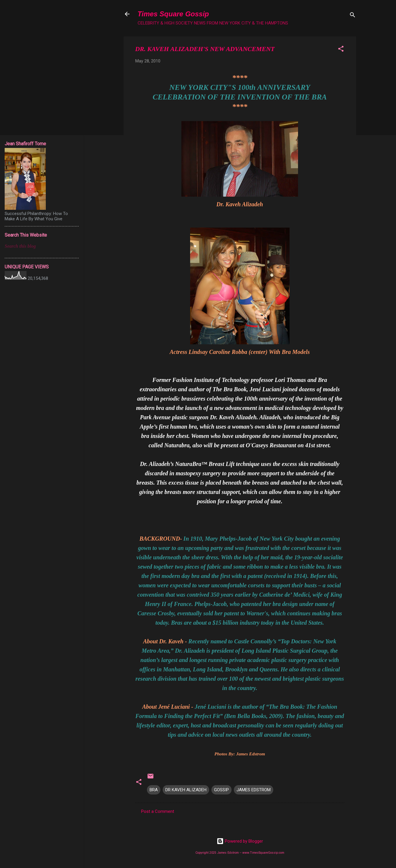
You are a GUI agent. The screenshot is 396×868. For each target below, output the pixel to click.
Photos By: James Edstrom (240, 754)
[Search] (353, 16)
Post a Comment (158, 811)
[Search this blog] (42, 246)
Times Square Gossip (173, 14)
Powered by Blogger (240, 841)
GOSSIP (221, 790)
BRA (154, 790)
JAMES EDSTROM (254, 790)
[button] (341, 50)
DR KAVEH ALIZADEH (186, 790)
